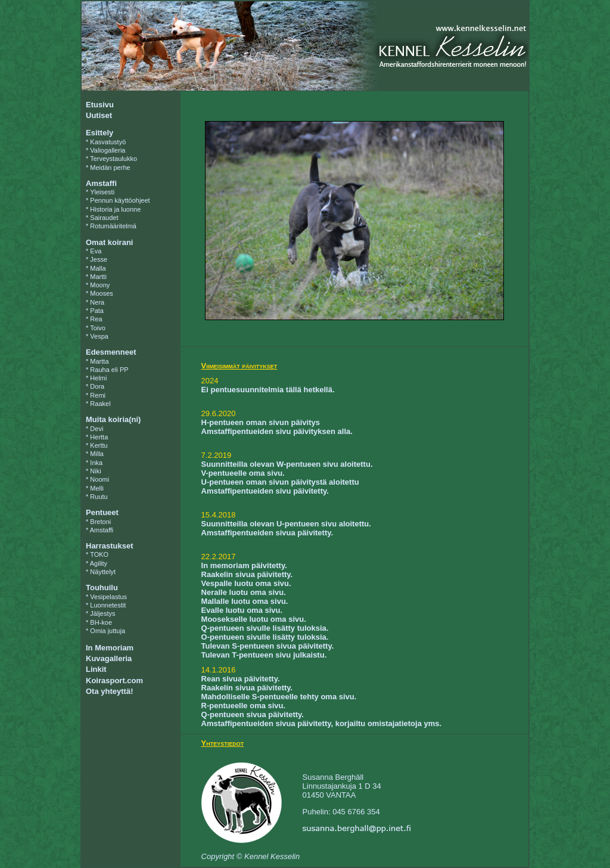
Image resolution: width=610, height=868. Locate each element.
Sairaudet (104, 218)
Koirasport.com (114, 681)
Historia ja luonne (115, 209)
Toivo (98, 328)
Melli (97, 488)
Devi (97, 429)
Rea (96, 319)
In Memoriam (110, 648)
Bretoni (100, 522)
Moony (100, 285)
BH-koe (101, 622)
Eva (96, 251)
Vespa (99, 336)
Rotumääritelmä (113, 226)
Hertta (99, 437)
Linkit (96, 669)
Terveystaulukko (113, 159)
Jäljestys (102, 613)
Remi (98, 395)
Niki (95, 471)
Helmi (98, 378)
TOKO (99, 554)
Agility (99, 563)
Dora (97, 386)
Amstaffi (102, 530)
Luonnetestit (108, 605)
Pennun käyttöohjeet (120, 200)
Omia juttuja (108, 631)
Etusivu (100, 105)
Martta (99, 361)
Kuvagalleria (109, 658)
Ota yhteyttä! (109, 691)
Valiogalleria (108, 150)
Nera (97, 302)
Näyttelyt (103, 572)
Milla (97, 454)
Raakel (100, 404)
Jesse (99, 259)
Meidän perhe (110, 168)
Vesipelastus (108, 597)
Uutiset (99, 115)
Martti (98, 277)
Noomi (99, 479)
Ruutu (99, 497)
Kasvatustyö (108, 142)
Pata (97, 311)
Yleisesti (102, 192)
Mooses (102, 293)
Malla (98, 268)
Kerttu (99, 445)
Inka (96, 463)
